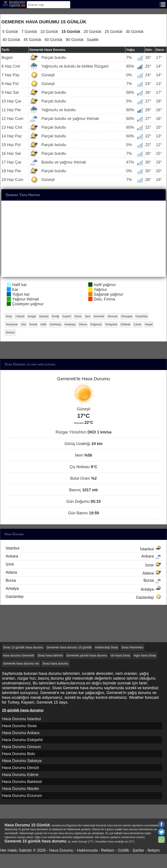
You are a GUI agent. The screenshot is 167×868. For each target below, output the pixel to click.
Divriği (55, 316)
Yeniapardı (111, 324)
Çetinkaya (55, 324)
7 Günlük (29, 32)
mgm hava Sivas (145, 655)
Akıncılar (113, 316)
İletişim (154, 850)
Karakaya (70, 324)
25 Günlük (114, 32)
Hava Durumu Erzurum (22, 796)
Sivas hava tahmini (50, 655)
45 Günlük (32, 40)
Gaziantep (83, 597)
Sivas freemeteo (132, 647)
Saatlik (93, 40)
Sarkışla (44, 316)
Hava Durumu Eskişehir (23, 740)
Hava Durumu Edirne (20, 775)
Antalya (83, 589)
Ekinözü (10, 333)
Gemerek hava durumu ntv (21, 663)
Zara (88, 316)
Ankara (83, 556)
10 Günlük (49, 32)
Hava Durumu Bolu (18, 754)
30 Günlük (135, 32)
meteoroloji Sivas (106, 647)
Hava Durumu (61, 850)
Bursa (83, 580)
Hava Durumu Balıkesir (22, 782)
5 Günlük (10, 32)
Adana (83, 573)
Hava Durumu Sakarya (22, 761)
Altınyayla (127, 316)
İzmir (83, 565)
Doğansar (96, 324)
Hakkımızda (87, 850)
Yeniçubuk (12, 324)
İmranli (33, 324)
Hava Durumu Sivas (19, 726)
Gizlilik (123, 850)
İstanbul (83, 549)
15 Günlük (71, 32)
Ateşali (149, 324)
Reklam (108, 850)
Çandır (138, 324)
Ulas (23, 324)
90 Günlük (75, 40)
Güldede (125, 324)
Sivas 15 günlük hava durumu (23, 647)
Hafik (43, 324)
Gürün (78, 316)
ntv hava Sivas (120, 655)
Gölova (83, 324)
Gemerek (99, 316)
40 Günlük (11, 40)
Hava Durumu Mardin (21, 789)
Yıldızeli (20, 316)
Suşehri (67, 316)
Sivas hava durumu (55, 663)
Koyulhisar (142, 316)
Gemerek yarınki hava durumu (87, 655)
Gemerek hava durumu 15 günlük (69, 647)
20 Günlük (92, 32)
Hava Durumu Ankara (21, 733)
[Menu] (163, 4)
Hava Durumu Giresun (21, 747)
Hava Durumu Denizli (20, 768)
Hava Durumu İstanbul (21, 719)
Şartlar (138, 850)
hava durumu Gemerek (19, 655)
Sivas (9, 316)
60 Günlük (53, 40)
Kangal (32, 316)
